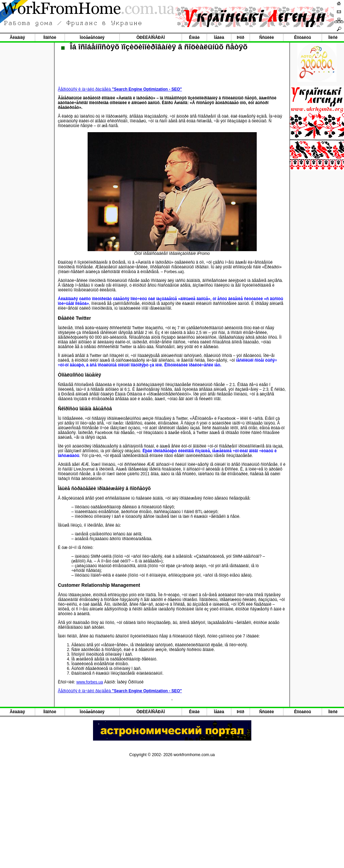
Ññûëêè (267, 38)
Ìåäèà (219, 38)
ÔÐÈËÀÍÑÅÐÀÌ (151, 38)
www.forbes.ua (90, 682)
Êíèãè (194, 38)
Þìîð (240, 38)
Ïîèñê (333, 38)
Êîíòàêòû (303, 38)
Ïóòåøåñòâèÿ (92, 38)
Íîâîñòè (50, 38)
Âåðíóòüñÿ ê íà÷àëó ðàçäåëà (120, 89)
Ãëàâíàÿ (17, 38)
